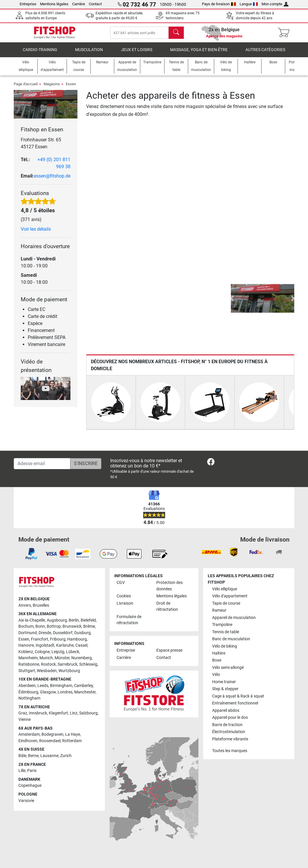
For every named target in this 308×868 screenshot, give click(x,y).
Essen (71, 88)
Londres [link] (65, 692)
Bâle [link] (22, 756)
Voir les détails (36, 233)
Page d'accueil (26, 88)
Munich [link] (46, 658)
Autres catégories (265, 54)
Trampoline (222, 625)
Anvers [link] (25, 605)
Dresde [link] (45, 633)
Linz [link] (74, 713)
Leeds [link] (43, 686)
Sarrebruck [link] (68, 664)
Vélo (216, 675)
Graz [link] (23, 713)
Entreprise (28, 4)
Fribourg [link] (58, 639)
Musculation (89, 54)
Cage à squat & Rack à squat (238, 696)
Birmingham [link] (61, 686)
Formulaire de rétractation (129, 620)
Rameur (219, 610)
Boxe (217, 661)
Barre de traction (227, 725)
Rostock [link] (48, 664)
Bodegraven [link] (52, 734)
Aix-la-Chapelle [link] (32, 620)
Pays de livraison (219, 4)
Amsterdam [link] (29, 734)
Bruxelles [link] (41, 605)
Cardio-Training (40, 54)
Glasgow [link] (48, 692)
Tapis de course (226, 603)
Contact (95, 4)
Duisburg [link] (82, 633)
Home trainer (224, 682)
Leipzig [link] (58, 652)
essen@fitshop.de (52, 180)
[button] (232, 302)
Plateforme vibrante (230, 739)
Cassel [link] (81, 646)
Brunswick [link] (72, 627)
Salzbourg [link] (88, 713)
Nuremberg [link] (82, 658)
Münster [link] (62, 658)
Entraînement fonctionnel (235, 703)
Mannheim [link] (28, 658)
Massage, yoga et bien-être (199, 54)
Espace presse (169, 651)
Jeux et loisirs (137, 54)
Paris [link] (32, 771)
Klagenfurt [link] (58, 713)
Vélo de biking (225, 646)
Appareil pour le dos (230, 718)
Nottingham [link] (29, 698)
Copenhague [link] (30, 786)
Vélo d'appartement (230, 596)
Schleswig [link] (88, 664)
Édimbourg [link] (28, 692)
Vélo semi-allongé (228, 668)
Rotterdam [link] (72, 741)
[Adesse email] (42, 464)
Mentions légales (54, 4)
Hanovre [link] (26, 646)
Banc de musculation (231, 639)
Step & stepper (225, 689)
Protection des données (169, 586)
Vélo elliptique (225, 589)
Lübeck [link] (73, 652)
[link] (211, 463)
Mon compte (275, 4)
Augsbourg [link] (57, 620)
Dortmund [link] (28, 633)
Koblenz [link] (26, 652)
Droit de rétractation (167, 607)
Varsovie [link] (26, 801)
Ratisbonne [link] (29, 664)
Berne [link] (33, 756)
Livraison (125, 603)
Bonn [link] (40, 627)
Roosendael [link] (50, 741)
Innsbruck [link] (38, 713)
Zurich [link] (66, 756)
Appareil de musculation (234, 618)
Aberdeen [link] (27, 686)
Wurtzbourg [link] (69, 671)
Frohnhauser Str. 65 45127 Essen (41, 147)
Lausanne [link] (49, 756)
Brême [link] (89, 627)
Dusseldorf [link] (63, 633)
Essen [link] (24, 639)
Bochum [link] (26, 627)
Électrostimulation (229, 732)
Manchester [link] (85, 692)
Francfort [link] (40, 639)
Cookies (124, 596)
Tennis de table (226, 632)
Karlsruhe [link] (65, 646)
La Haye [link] (73, 734)
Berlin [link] (74, 620)
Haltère (219, 653)
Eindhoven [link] (28, 741)
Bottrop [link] (54, 627)
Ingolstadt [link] (45, 646)
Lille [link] (22, 771)
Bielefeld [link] (88, 620)
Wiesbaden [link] (47, 671)
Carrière (79, 4)
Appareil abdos (226, 710)
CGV (121, 583)
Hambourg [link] (77, 639)
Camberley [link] (83, 686)
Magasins (52, 88)
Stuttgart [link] (27, 671)
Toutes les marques (230, 751)
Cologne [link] (42, 652)
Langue (249, 4)
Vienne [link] (25, 720)
